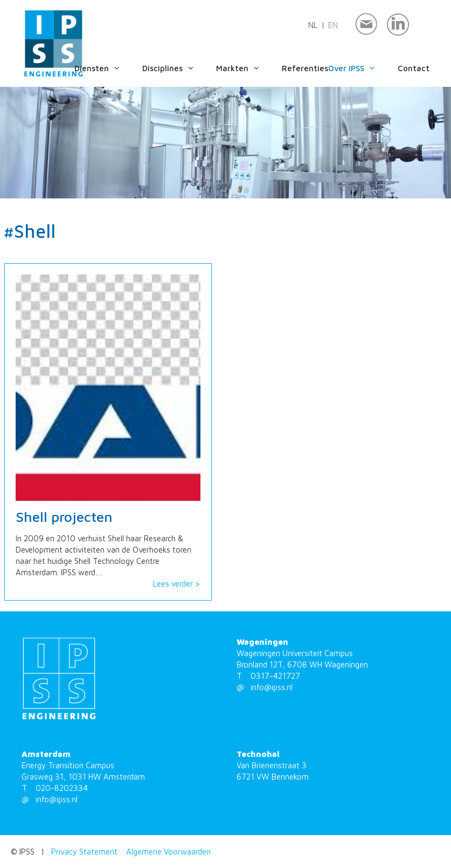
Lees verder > (177, 584)
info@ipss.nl (272, 687)
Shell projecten (64, 517)
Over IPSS (363, 68)
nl (313, 25)
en (333, 25)
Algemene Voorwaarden (168, 852)
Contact (414, 68)
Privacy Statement (84, 852)
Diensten (108, 68)
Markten (249, 68)
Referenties (305, 68)
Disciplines (179, 68)
